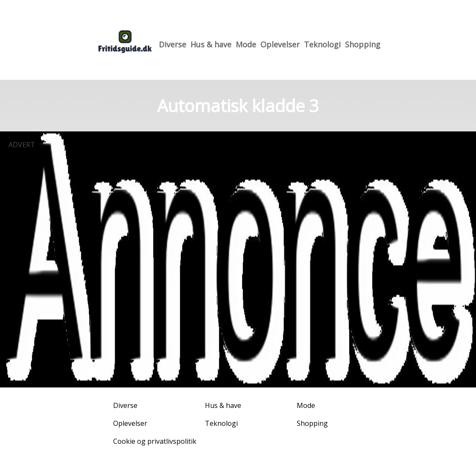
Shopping (363, 44)
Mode (246, 44)
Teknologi (322, 44)
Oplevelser (280, 44)
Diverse (172, 44)
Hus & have (211, 44)
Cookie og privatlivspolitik (155, 441)
